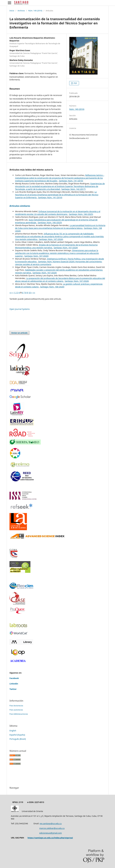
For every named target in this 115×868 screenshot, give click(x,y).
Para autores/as (16, 710)
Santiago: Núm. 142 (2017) (73, 189)
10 (30, 293)
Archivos (21, 11)
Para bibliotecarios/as (19, 714)
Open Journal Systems (20, 309)
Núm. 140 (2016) (35, 11)
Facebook (14, 678)
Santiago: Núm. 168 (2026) (52, 287)
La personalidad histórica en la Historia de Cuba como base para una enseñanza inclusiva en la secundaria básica (60, 227)
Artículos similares (20, 206)
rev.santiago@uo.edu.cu (51, 823)
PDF (75, 83)
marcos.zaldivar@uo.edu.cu (52, 828)
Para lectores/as (16, 706)
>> (34, 293)
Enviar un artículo (19, 333)
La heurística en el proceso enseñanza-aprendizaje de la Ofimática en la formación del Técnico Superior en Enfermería (57, 195)
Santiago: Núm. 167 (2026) (51, 239)
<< (11, 293)
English (13, 731)
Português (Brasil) (18, 739)
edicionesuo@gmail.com (51, 833)
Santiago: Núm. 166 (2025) (81, 214)
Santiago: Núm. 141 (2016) (71, 181)
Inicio (12, 11)
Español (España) (17, 735)
